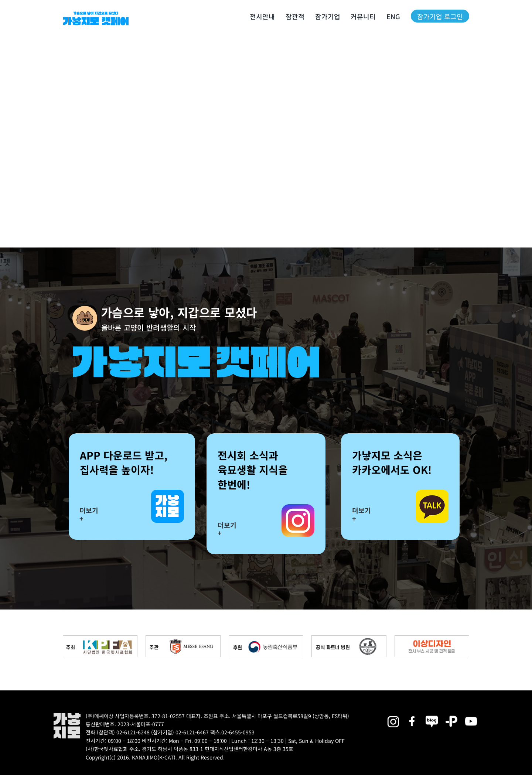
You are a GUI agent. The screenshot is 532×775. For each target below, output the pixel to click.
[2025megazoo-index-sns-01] (413, 715)
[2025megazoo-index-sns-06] (451, 715)
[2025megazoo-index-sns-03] (471, 715)
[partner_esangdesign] (432, 638)
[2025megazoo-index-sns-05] (432, 715)
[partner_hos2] (349, 638)
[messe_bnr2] (183, 638)
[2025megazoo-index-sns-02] (393, 715)
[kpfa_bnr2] (100, 638)
